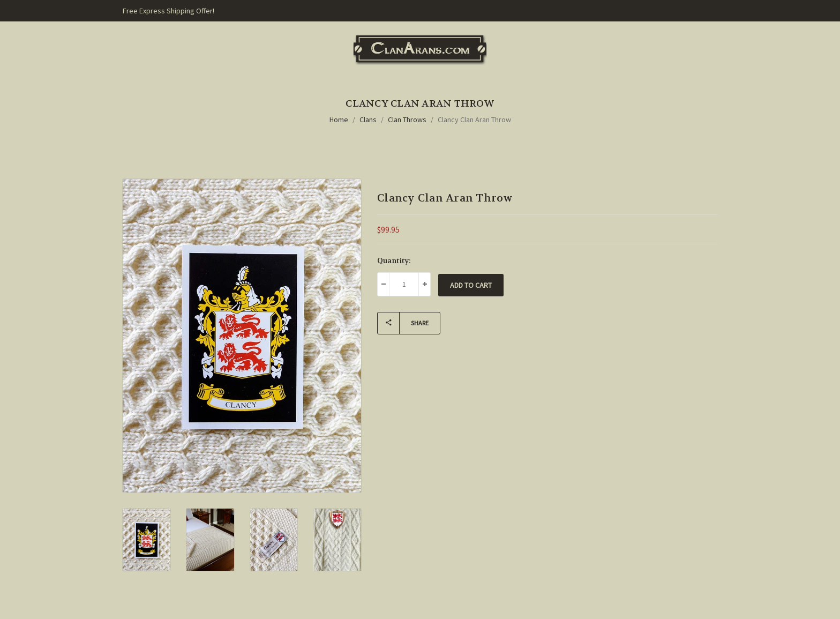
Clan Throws (407, 120)
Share (403, 323)
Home (339, 120)
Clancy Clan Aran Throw (474, 120)
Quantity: (394, 260)
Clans (368, 120)
